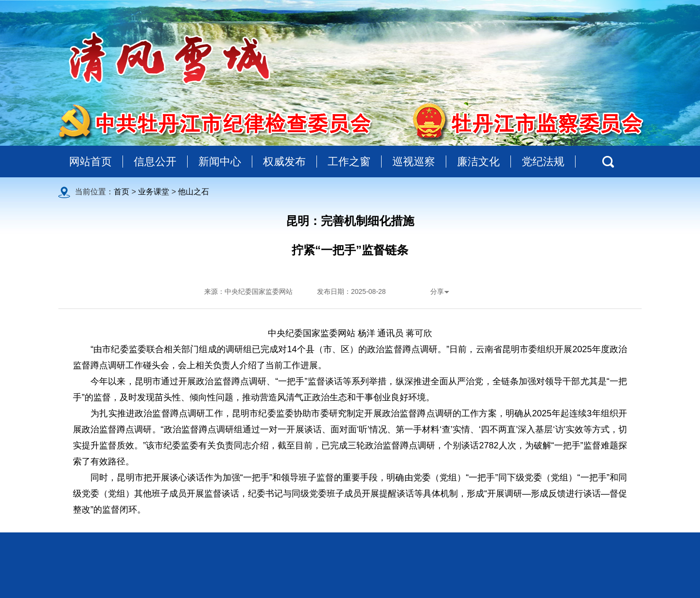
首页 (122, 192)
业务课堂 (154, 192)
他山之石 (193, 192)
